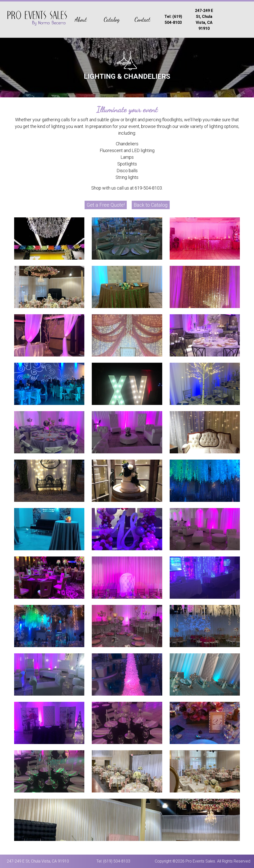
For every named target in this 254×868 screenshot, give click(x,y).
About (81, 20)
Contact (142, 20)
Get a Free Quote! (106, 205)
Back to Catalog (151, 205)
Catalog (112, 20)
